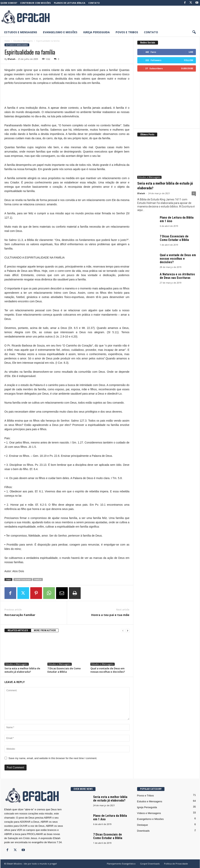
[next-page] (128, 631)
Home (7, 41)
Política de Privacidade (176, 864)
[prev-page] (123, 631)
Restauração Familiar (20, 615)
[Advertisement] (129, 17)
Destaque (143, 825)
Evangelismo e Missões (60, 32)
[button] (194, 32)
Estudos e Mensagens (21, 32)
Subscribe (187, 68)
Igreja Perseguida (96, 32)
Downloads (143, 831)
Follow (189, 60)
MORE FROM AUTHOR (45, 630)
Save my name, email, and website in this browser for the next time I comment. (53, 758)
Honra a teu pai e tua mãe (110, 615)
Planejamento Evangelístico (121, 864)
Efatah (12, 59)
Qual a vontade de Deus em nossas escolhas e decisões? (108, 670)
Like (191, 52)
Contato (94, 3)
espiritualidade (23, 579)
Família (38, 579)
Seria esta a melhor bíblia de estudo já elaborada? (22, 670)
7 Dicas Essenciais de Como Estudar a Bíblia (64, 670)
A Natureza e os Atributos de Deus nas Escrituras (177, 276)
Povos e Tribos (127, 32)
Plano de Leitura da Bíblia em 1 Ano (177, 219)
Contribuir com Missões (35, 3)
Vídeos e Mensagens (149, 813)
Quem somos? (9, 3)
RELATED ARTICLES (18, 630)
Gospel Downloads (150, 864)
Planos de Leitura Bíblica (70, 3)
